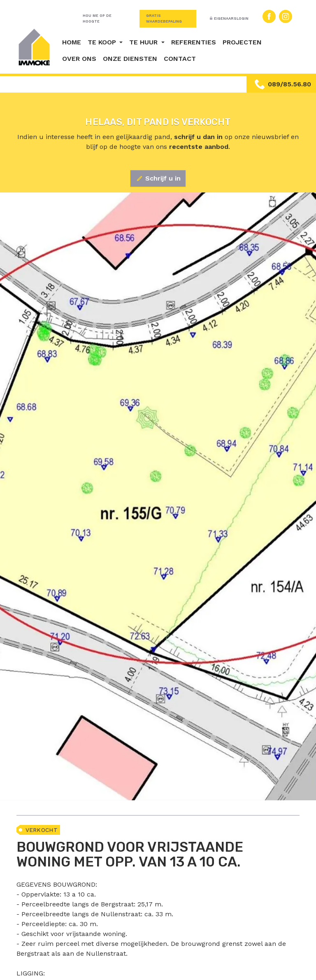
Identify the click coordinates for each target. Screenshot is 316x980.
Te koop (103, 42)
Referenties (194, 42)
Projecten (242, 42)
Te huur (144, 42)
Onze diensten (130, 59)
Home (72, 42)
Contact (180, 59)
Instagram (286, 16)
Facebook (269, 16)
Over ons (79, 59)
